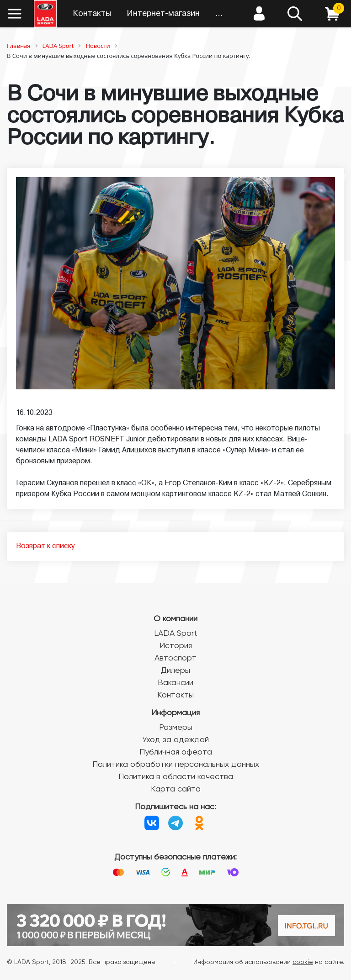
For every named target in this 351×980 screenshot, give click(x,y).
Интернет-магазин (163, 14)
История (176, 646)
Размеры (176, 728)
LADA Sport (176, 634)
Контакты (92, 14)
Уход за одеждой (175, 740)
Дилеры (175, 671)
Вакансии (175, 683)
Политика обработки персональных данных (176, 765)
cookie (303, 962)
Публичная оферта (176, 752)
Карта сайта (176, 789)
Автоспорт (175, 658)
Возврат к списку (45, 546)
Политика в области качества (176, 777)
